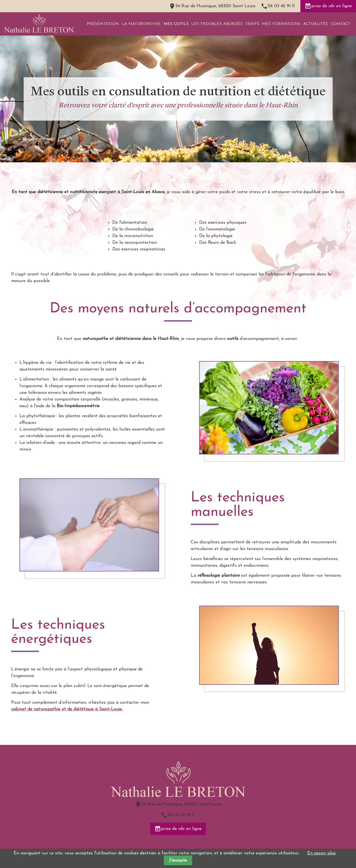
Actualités (316, 24)
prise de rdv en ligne (328, 6)
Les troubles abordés (217, 24)
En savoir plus (322, 853)
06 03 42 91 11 (281, 6)
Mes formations (281, 24)
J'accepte (178, 860)
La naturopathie (141, 24)
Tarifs (252, 24)
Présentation (103, 24)
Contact (341, 24)
